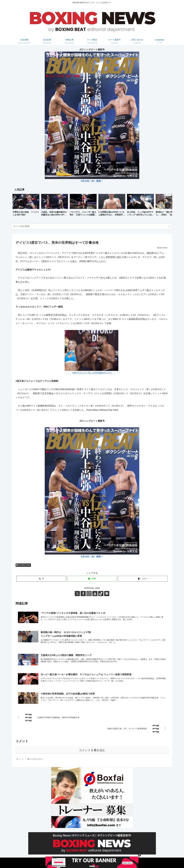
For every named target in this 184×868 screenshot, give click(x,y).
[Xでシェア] (41, 579)
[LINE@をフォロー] (107, 594)
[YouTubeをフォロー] (95, 594)
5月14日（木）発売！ (92, 181)
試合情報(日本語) (23, 565)
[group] (26, 206)
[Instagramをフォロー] (89, 594)
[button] (168, 206)
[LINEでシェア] (92, 579)
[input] (92, 226)
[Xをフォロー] (77, 594)
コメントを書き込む (92, 750)
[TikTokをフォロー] (101, 594)
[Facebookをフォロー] (83, 594)
